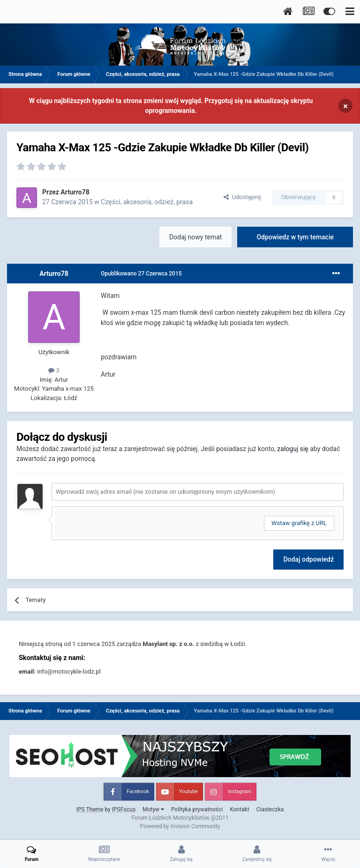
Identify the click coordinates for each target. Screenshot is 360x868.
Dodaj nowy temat (195, 237)
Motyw (153, 809)
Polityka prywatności (197, 809)
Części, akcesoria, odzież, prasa (147, 202)
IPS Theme (90, 809)
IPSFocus (124, 809)
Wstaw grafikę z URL (299, 523)
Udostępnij (242, 197)
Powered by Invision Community (180, 826)
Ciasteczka (270, 809)
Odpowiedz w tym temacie (295, 237)
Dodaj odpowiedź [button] (308, 559)
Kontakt (239, 809)
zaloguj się (292, 449)
